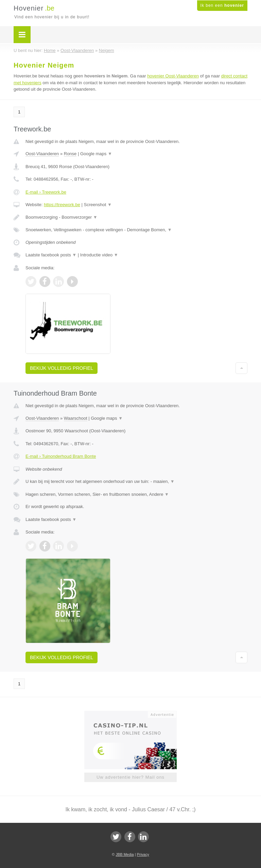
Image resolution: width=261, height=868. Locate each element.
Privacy (143, 854)
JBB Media (125, 854)
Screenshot (98, 205)
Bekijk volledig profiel (62, 368)
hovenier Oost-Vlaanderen (173, 76)
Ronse (70, 154)
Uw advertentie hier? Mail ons (130, 777)
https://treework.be (62, 205)
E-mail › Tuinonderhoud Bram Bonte (61, 456)
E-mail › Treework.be (46, 192)
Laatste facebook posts (51, 255)
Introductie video (99, 255)
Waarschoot (76, 418)
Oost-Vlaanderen (42, 154)
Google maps (96, 154)
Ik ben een (222, 5)
